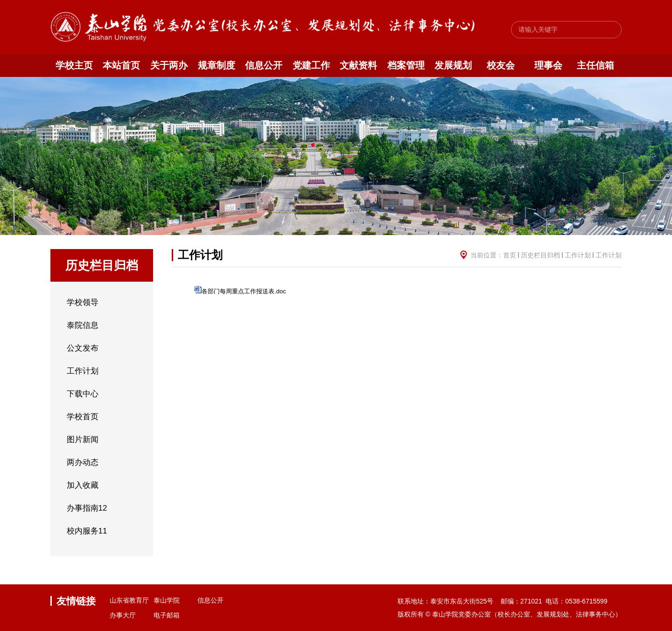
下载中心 (83, 394)
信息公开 (264, 65)
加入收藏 (83, 485)
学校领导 (83, 302)
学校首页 (83, 417)
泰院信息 (83, 325)
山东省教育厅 (129, 600)
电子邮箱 (167, 615)
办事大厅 (123, 615)
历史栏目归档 (540, 255)
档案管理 (406, 65)
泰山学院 (167, 600)
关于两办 (169, 65)
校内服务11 (87, 531)
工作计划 (83, 371)
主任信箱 (595, 65)
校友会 (501, 65)
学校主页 (74, 65)
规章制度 (217, 65)
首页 (510, 255)
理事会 (548, 65)
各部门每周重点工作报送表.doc (244, 291)
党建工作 (311, 65)
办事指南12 (87, 508)
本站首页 (121, 65)
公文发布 (83, 348)
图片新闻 (83, 440)
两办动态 (83, 462)
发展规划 (453, 65)
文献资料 (358, 65)
